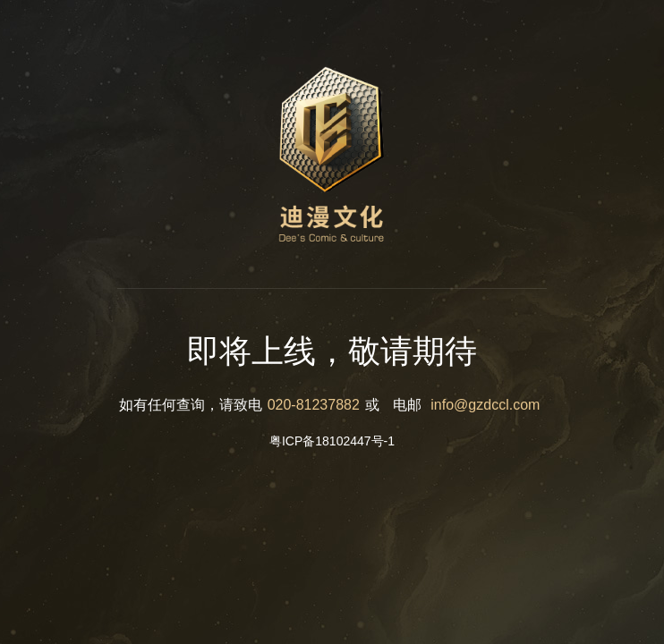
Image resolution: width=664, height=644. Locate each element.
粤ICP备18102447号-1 (332, 441)
